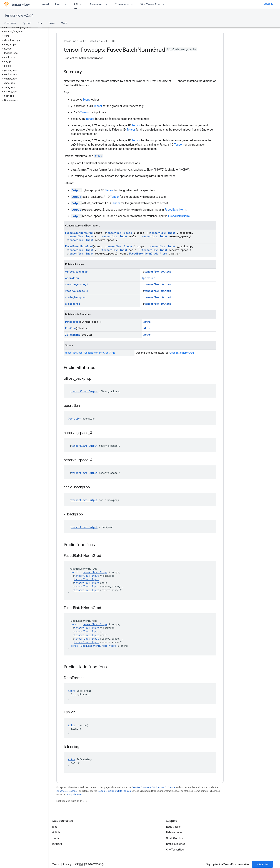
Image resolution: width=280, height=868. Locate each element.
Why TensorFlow (150, 4)
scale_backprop (76, 297)
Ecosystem (96, 4)
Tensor (98, 106)
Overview (10, 23)
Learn (59, 4)
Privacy (67, 864)
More (64, 23)
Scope (87, 100)
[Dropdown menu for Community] (133, 4)
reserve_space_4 (76, 291)
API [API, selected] (76, 4)
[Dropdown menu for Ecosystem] (107, 4)
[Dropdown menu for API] (82, 4)
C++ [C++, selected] (40, 23)
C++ (113, 41)
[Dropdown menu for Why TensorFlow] (164, 4)
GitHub (268, 4)
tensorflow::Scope (119, 233)
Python (27, 23)
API (82, 41)
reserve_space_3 (76, 284)
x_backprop (73, 304)
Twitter (56, 838)
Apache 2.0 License (67, 791)
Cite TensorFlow (175, 850)
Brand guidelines (176, 844)
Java (52, 23)
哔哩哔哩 (57, 844)
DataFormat (73, 322)
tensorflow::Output (158, 272)
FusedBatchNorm (175, 210)
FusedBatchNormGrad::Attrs (148, 254)
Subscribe (262, 864)
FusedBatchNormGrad (79, 233)
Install (45, 4)
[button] (23, 27)
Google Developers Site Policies (114, 791)
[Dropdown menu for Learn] (66, 4)
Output (76, 190)
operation (72, 278)
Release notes (174, 832)
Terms (56, 864)
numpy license (74, 795)
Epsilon (70, 328)
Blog (55, 827)
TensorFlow (70, 41)
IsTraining (73, 335)
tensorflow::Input (163, 233)
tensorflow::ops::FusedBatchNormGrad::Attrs (90, 353)
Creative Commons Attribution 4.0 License (153, 787)
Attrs (98, 156)
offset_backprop (76, 272)
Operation (148, 278)
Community (122, 4)
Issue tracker (173, 827)
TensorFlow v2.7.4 (19, 15)
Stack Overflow (175, 838)
